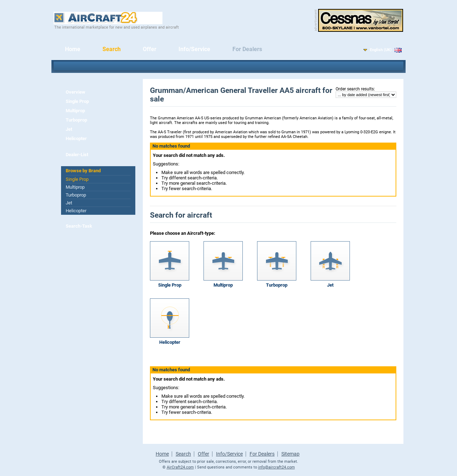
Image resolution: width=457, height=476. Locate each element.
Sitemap (290, 454)
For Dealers (247, 49)
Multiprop (75, 111)
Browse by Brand (83, 171)
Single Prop (77, 101)
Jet (69, 129)
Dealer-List (77, 155)
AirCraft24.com (180, 467)
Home (73, 49)
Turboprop (76, 120)
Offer (150, 49)
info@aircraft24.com (277, 467)
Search (112, 49)
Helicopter (76, 138)
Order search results (355, 89)
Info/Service (194, 49)
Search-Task (79, 226)
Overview (76, 92)
